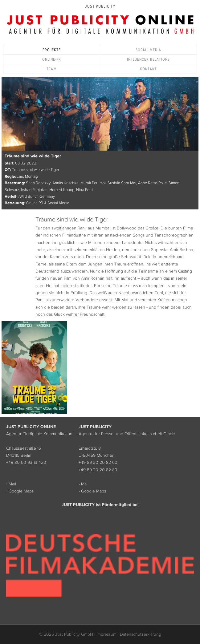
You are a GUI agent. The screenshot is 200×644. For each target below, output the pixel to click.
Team (51, 69)
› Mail (11, 484)
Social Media (148, 50)
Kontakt (148, 69)
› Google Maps (20, 491)
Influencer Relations (149, 59)
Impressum (106, 634)
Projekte (52, 50)
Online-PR (52, 59)
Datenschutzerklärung (141, 634)
